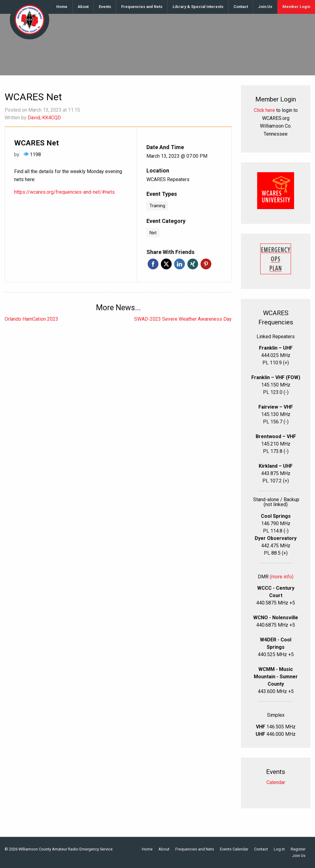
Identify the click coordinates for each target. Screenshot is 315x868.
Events (105, 7)
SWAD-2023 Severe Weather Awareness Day (183, 319)
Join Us (265, 7)
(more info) (282, 577)
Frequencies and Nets (142, 7)
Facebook (153, 264)
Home (62, 7)
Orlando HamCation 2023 (31, 319)
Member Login (296, 7)
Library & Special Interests (198, 7)
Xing (193, 264)
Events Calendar (234, 849)
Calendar (276, 782)
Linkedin (179, 264)
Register (298, 849)
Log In (279, 849)
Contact (241, 7)
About (83, 7)
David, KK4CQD (44, 118)
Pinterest (206, 264)
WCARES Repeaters (168, 179)
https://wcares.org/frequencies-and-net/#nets (64, 192)
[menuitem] (62, 7)
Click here (264, 110)
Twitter (166, 264)
